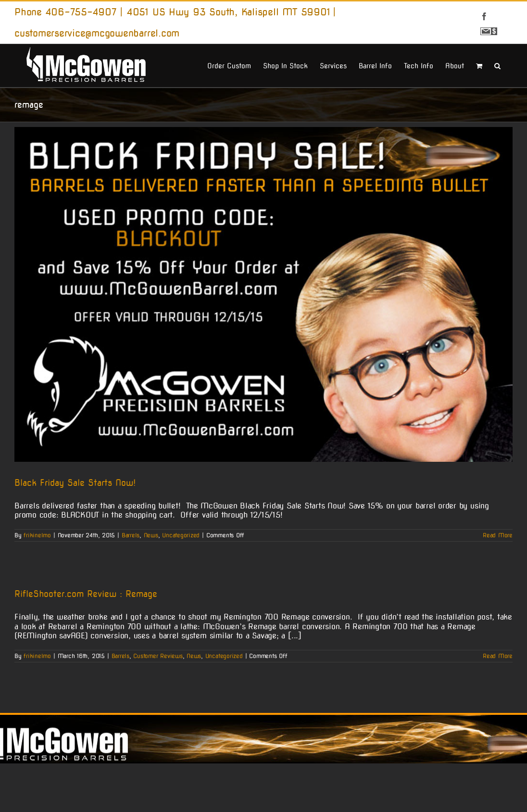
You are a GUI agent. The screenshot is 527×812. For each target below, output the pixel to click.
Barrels (131, 535)
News (151, 535)
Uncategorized (181, 535)
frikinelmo (37, 535)
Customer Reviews (158, 656)
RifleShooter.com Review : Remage (86, 594)
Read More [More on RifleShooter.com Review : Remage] (498, 656)
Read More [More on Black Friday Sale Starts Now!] (498, 535)
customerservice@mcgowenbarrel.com (97, 33)
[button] (497, 65)
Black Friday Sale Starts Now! (75, 483)
